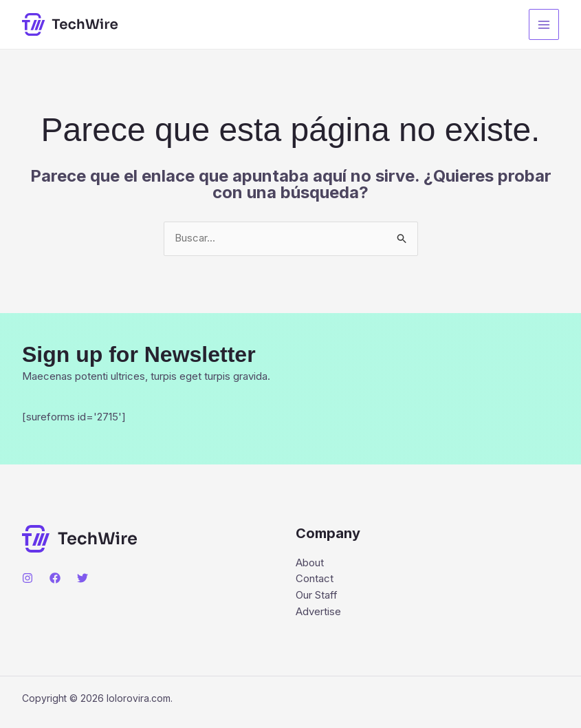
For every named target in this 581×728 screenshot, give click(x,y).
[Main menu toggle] (544, 24)
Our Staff (317, 596)
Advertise (318, 613)
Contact (315, 580)
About (310, 563)
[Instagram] (28, 579)
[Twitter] (83, 579)
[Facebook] (55, 579)
